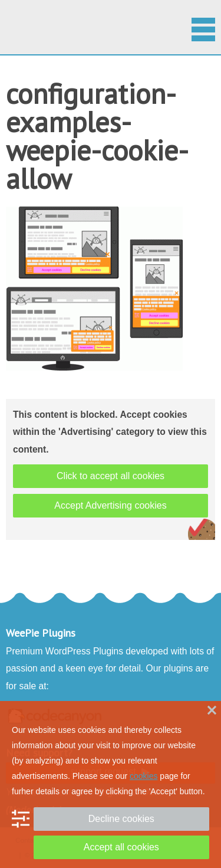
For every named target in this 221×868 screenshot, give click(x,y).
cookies (144, 776)
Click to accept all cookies (111, 476)
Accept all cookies (121, 847)
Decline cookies (121, 819)
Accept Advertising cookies (110, 505)
